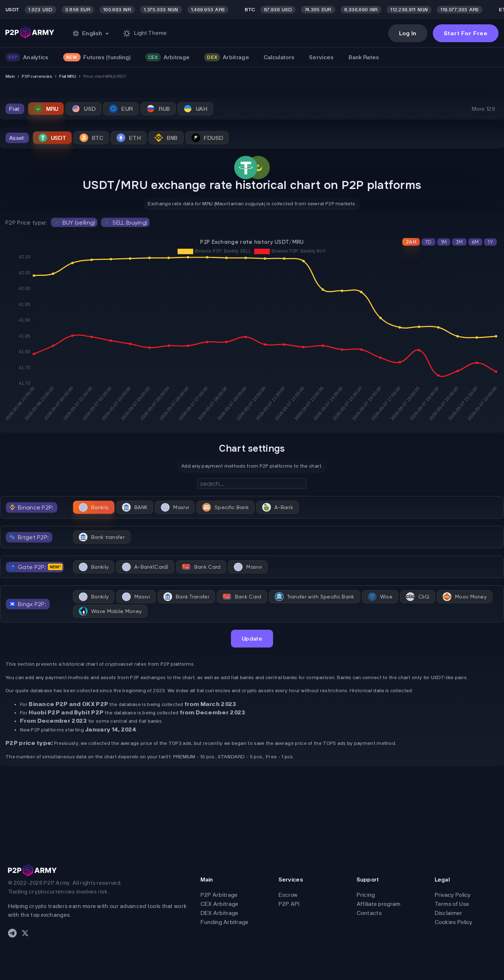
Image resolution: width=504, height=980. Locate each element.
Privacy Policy (453, 895)
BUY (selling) (74, 222)
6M (475, 242)
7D (428, 242)
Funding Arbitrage (225, 922)
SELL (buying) (125, 222)
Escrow (288, 895)
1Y (490, 242)
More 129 (483, 109)
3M (459, 242)
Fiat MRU (67, 76)
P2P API (289, 904)
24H (411, 242)
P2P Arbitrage (219, 895)
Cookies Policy (454, 922)
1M (444, 242)
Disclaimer (449, 913)
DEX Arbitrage (220, 913)
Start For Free (466, 33)
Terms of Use (452, 904)
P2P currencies (37, 76)
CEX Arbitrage (220, 904)
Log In (408, 33)
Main (10, 76)
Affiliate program (379, 904)
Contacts (369, 913)
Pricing (366, 895)
